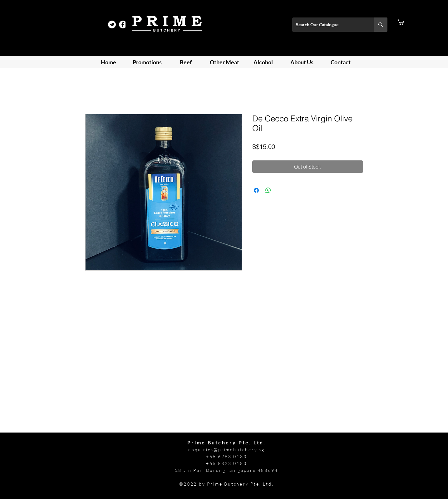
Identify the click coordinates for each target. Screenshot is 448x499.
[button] (404, 22)
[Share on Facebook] (256, 190)
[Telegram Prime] (112, 24)
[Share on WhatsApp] (268, 190)
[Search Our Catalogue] (328, 25)
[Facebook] (123, 24)
